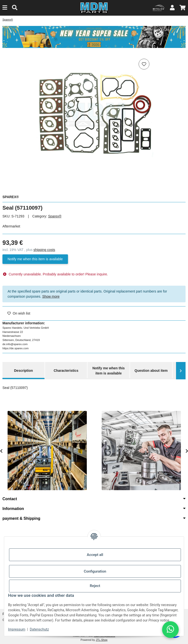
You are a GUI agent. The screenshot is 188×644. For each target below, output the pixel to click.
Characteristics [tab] (66, 371)
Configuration (95, 571)
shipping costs (44, 250)
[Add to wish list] (144, 64)
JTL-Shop (102, 640)
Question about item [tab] (151, 371)
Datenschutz (39, 629)
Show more (51, 296)
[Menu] (5, 8)
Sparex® (55, 216)
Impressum (17, 629)
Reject (95, 586)
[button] (172, 8)
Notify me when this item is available (35, 259)
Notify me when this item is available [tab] (109, 371)
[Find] (15, 8)
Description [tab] (23, 371)
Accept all (95, 555)
